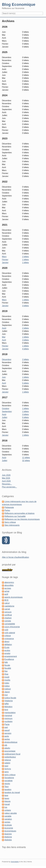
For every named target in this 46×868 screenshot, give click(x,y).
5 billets (25, 383)
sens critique (10, 775)
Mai (4, 337)
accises (8, 588)
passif (7, 730)
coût (6, 630)
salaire (7, 763)
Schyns (8, 769)
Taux (7, 787)
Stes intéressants (12, 525)
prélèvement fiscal (12, 754)
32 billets (26, 461)
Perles (7, 510)
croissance (9, 639)
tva (6, 807)
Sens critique (10, 522)
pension (8, 733)
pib (6, 745)
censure (8, 612)
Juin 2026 (6, 475)
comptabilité (10, 624)
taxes (7, 798)
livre (6, 710)
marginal (8, 716)
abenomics (9, 582)
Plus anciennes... (9, 487)
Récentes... (7, 484)
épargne (8, 834)
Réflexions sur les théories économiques (22, 519)
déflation (8, 645)
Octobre (5, 409)
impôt (7, 677)
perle (7, 736)
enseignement (11, 656)
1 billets (25, 260)
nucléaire (8, 721)
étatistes (8, 840)
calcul (7, 603)
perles (7, 739)
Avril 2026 (6, 481)
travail (7, 804)
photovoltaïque (11, 742)
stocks (7, 784)
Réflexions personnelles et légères (19, 513)
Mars (4, 257)
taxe (6, 795)
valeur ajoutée (11, 813)
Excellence (9, 659)
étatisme (8, 837)
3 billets (25, 306)
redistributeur (10, 757)
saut (6, 766)
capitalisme (9, 606)
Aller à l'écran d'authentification (15, 557)
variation (8, 819)
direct (7, 642)
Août (4, 328)
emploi (7, 653)
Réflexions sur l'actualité (15, 516)
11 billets (26, 458)
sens (7, 772)
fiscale (7, 665)
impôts (7, 680)
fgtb (6, 662)
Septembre (7, 411)
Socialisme (9, 778)
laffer (7, 704)
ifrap (6, 674)
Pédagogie (9, 507)
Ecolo (7, 647)
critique (8, 636)
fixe (6, 671)
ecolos (7, 650)
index (7, 683)
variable (8, 816)
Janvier (5, 263)
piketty (7, 748)
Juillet (4, 417)
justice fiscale (10, 698)
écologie (8, 825)
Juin (4, 377)
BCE (6, 600)
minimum (8, 719)
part (6, 727)
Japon (7, 692)
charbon (8, 618)
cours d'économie (12, 627)
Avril (4, 340)
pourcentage (10, 751)
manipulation (10, 713)
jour (6, 695)
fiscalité (8, 668)
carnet (7, 609)
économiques (10, 831)
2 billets (25, 257)
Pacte (7, 724)
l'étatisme (9, 701)
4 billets (25, 349)
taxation (8, 790)
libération (8, 707)
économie (9, 828)
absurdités (9, 585)
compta (8, 621)
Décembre (7, 359)
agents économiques (13, 597)
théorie (7, 801)
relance (8, 760)
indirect (8, 689)
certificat (8, 615)
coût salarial (10, 633)
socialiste (8, 781)
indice (7, 686)
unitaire (8, 810)
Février (5, 260)
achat (7, 591)
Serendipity (15, 862)
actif (6, 594)
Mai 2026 (6, 478)
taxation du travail (12, 792)
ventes (7, 822)
